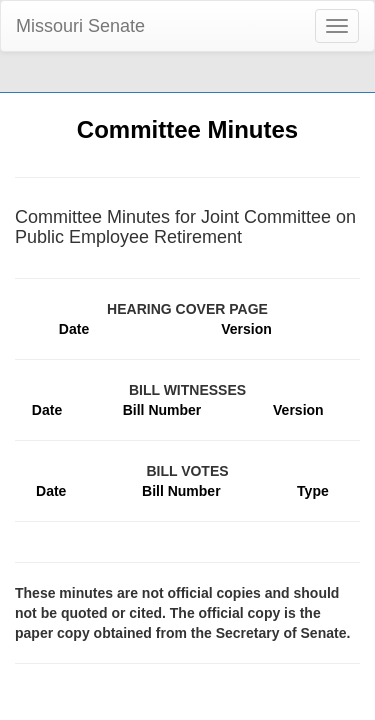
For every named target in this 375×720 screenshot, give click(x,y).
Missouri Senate (80, 26)
